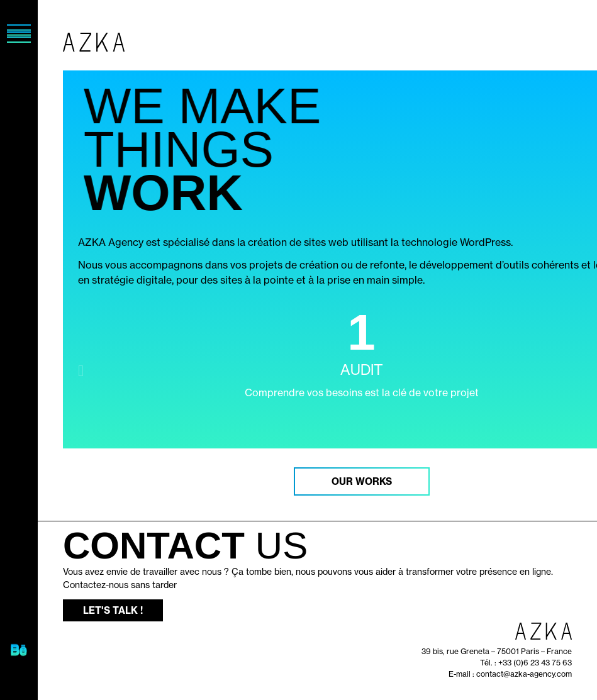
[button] (81, 371)
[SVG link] (19, 651)
